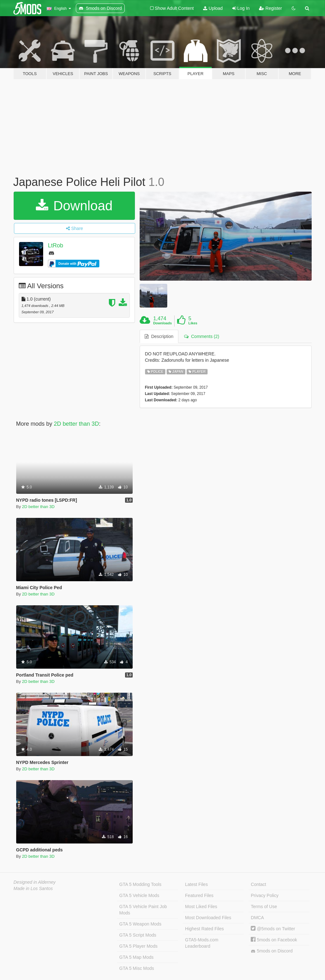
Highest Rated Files (204, 929)
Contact (258, 884)
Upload (213, 8)
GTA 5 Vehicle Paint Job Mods (143, 910)
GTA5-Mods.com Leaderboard (202, 943)
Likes (193, 323)
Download (74, 206)
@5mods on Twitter (273, 929)
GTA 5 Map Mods (136, 957)
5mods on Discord (272, 951)
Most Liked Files (201, 907)
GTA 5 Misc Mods (137, 968)
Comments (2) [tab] (202, 336)
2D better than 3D (76, 424)
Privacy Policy (265, 895)
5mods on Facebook (274, 940)
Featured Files (199, 895)
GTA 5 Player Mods (138, 946)
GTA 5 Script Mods (138, 935)
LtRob (56, 245)
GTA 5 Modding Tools (140, 884)
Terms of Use (264, 907)
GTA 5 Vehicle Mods (139, 895)
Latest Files (196, 884)
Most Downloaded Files (208, 918)
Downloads (163, 323)
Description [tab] (159, 336)
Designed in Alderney (35, 882)
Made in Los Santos (33, 888)
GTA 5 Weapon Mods (140, 924)
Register (270, 8)
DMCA (257, 918)
